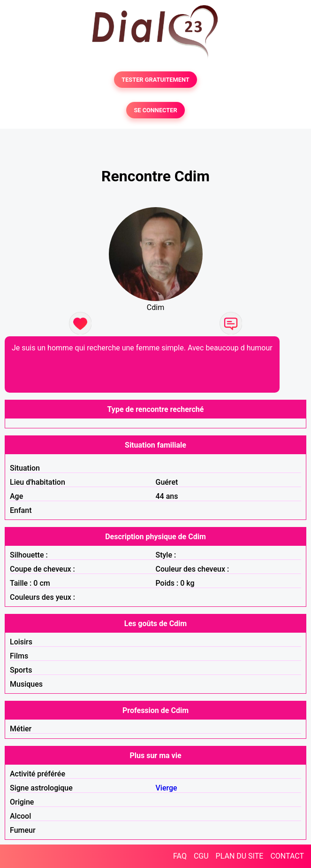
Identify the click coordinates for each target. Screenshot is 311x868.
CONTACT (287, 856)
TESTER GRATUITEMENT (155, 80)
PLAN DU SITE (240, 856)
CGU (201, 856)
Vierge (167, 788)
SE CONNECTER (155, 110)
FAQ (180, 856)
